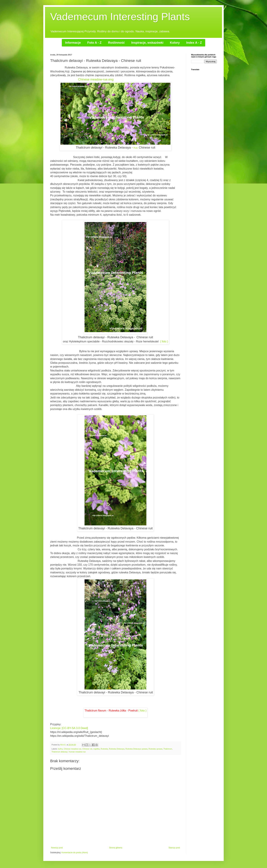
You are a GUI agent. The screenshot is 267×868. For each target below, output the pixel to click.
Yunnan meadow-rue (77, 752)
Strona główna (116, 848)
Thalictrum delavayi (60, 752)
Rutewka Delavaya (117, 749)
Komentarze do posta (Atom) (75, 853)
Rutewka (104, 749)
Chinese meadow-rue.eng (96, 79)
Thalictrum (168, 749)
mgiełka (96, 749)
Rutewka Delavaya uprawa (136, 749)
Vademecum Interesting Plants (120, 17)
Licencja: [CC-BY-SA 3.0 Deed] (69, 728)
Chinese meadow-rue (73, 749)
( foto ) (164, 341)
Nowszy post (57, 848)
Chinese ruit (87, 749)
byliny (60, 749)
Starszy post (174, 848)
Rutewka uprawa (155, 749)
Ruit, (136, 148)
